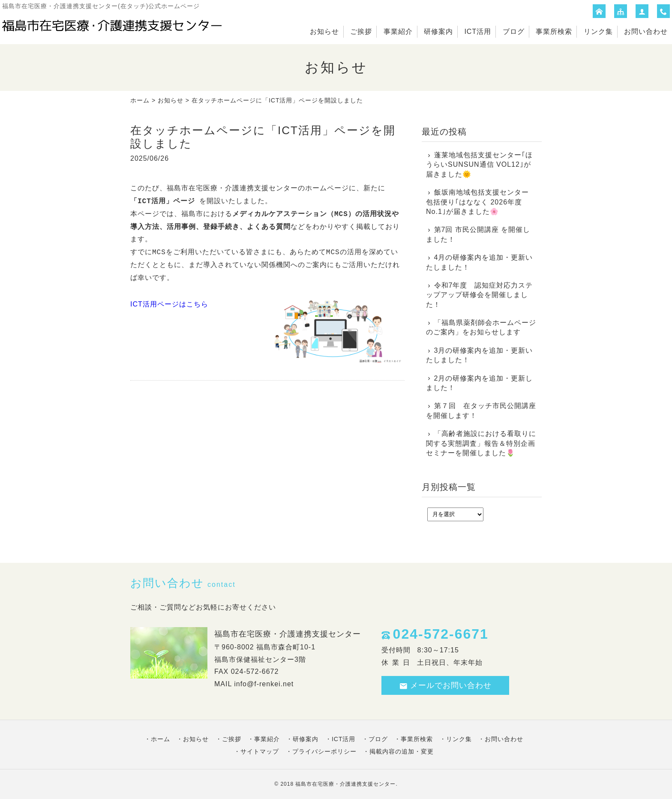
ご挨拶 (361, 32)
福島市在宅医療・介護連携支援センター (345, 784)
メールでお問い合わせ (445, 686)
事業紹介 (398, 32)
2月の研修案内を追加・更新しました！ (479, 383)
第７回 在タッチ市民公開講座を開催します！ (481, 410)
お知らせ (324, 32)
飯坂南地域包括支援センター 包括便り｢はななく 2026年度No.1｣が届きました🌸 (477, 202)
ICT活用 (478, 32)
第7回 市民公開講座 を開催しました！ (478, 234)
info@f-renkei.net (264, 684)
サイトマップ (260, 751)
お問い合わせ (646, 32)
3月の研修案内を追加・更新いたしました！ (479, 355)
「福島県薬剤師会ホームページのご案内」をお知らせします (481, 327)
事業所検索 (554, 32)
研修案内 (438, 32)
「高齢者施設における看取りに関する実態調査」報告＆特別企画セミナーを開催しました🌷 (481, 443)
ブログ (514, 32)
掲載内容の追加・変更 (402, 751)
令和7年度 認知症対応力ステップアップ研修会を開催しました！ (479, 295)
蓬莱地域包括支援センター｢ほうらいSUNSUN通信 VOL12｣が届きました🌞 (479, 165)
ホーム (140, 100)
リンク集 (598, 32)
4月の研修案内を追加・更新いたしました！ (479, 262)
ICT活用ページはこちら (169, 304)
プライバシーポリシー (324, 751)
